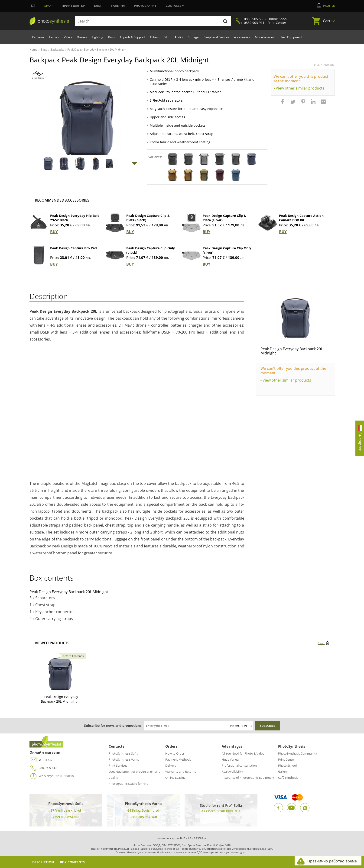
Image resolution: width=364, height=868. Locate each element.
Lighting (97, 37)
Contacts (173, 6)
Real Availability (232, 772)
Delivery (171, 765)
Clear (321, 643)
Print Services (118, 765)
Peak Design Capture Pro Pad (73, 248)
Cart (327, 21)
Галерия (118, 6)
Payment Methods (178, 759)
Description (43, 862)
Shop (48, 6)
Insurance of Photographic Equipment (248, 778)
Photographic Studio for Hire (128, 784)
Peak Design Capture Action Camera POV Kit (301, 218)
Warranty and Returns (181, 772)
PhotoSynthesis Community (298, 753)
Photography (145, 6)
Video (68, 37)
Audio (179, 37)
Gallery (283, 772)
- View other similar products (299, 88)
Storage (193, 37)
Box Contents (73, 862)
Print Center (286, 759)
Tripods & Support (132, 37)
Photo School (287, 765)
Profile (329, 6)
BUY (54, 232)
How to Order (175, 753)
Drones (82, 37)
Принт (73, 6)
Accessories (242, 37)
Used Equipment (291, 37)
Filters (154, 37)
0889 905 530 (43, 768)
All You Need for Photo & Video (243, 753)
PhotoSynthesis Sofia (123, 753)
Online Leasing (175, 778)
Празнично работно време (332, 861)
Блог (98, 6)
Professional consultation (239, 765)
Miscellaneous (265, 37)
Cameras (38, 37)
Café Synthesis (288, 778)
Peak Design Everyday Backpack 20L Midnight (292, 351)
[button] (283, 104)
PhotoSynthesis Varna (124, 759)
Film (167, 37)
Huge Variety (231, 759)
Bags (111, 37)
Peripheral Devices (216, 37)
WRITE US (41, 760)
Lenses (54, 37)
